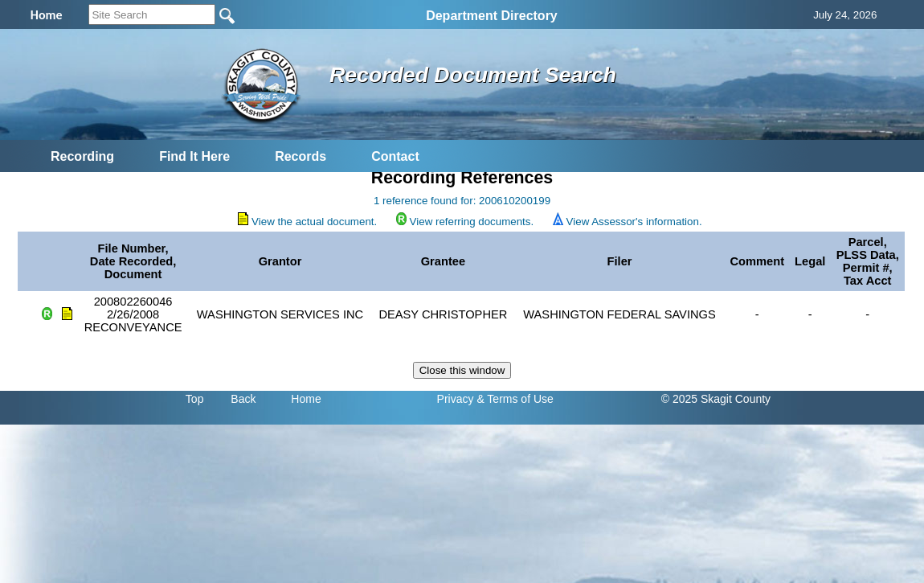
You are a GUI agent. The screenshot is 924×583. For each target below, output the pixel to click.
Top (195, 399)
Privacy (456, 399)
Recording (82, 156)
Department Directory (492, 16)
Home (306, 399)
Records (301, 156)
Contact (395, 156)
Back (243, 399)
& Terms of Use (515, 399)
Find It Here (194, 156)
